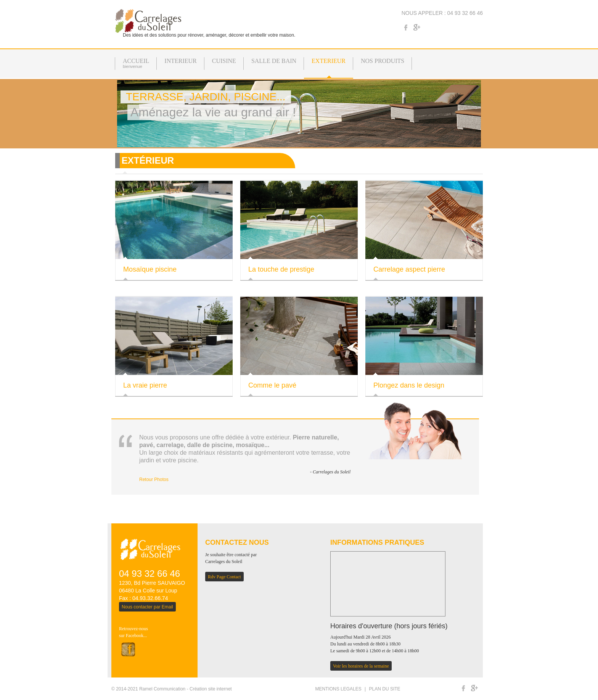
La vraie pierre (145, 385)
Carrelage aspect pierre (409, 269)
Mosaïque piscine (150, 269)
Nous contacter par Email (147, 607)
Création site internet (211, 689)
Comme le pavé (272, 385)
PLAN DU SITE (385, 689)
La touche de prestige (281, 269)
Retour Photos (154, 480)
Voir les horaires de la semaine (361, 666)
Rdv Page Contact (224, 577)
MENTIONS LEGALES (338, 689)
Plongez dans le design (409, 385)
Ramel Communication (162, 689)
